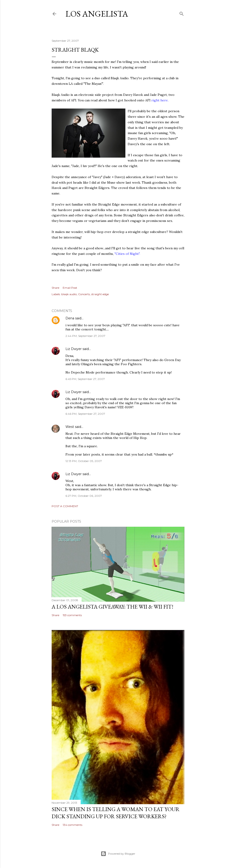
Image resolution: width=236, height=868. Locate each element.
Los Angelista (97, 14)
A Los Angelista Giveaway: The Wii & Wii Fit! (112, 607)
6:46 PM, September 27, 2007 (85, 414)
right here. (160, 100)
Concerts (84, 294)
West (70, 427)
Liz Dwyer (74, 349)
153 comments (72, 615)
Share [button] (55, 288)
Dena (70, 318)
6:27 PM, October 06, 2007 (84, 496)
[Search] (182, 13)
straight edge (100, 294)
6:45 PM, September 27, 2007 (85, 379)
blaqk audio (69, 294)
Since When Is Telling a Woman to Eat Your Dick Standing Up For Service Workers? (116, 813)
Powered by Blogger (118, 854)
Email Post (70, 288)
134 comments (72, 825)
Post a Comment (65, 506)
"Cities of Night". (127, 254)
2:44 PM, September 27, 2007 (85, 336)
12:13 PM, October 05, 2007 (84, 461)
